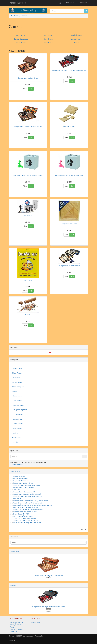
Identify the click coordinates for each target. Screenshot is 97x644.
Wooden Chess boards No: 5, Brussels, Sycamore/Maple (33, 505)
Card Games (48, 35)
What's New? (15, 551)
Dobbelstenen (48, 39)
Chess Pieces (17, 373)
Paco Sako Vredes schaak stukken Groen (27, 496)
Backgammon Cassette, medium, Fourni (27, 494)
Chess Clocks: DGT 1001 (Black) (24, 518)
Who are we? (35, 623)
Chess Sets (16, 378)
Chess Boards (17, 368)
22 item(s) (71, 3)
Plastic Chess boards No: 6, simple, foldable (28, 503)
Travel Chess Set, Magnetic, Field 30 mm (27, 523)
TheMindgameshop (17, 3)
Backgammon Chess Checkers (24, 487)
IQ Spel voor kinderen (20, 479)
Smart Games (21, 43)
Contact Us (14, 631)
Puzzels (15, 442)
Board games (21, 35)
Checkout (83, 3)
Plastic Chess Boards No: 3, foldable (25, 521)
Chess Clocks (17, 382)
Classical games (76, 35)
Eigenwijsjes (17, 499)
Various (76, 43)
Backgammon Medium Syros (23, 483)
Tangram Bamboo (19, 476)
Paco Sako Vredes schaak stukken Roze (27, 485)
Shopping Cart (15, 471)
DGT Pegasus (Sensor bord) (23, 516)
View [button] (25, 89)
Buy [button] (31, 89)
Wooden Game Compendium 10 (24, 492)
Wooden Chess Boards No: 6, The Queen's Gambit (30, 501)
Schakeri (12, 641)
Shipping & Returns (17, 623)
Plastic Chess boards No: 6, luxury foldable (28, 510)
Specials (13, 585)
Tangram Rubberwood (21, 481)
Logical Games (76, 39)
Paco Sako (17, 490)
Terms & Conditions (17, 629)
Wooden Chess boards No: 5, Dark (25, 512)
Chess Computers (18, 387)
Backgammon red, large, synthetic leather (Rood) (48, 607)
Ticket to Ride (48, 43)
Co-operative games (21, 39)
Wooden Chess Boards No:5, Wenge (26, 507)
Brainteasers (17, 438)
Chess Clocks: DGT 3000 (22, 514)
